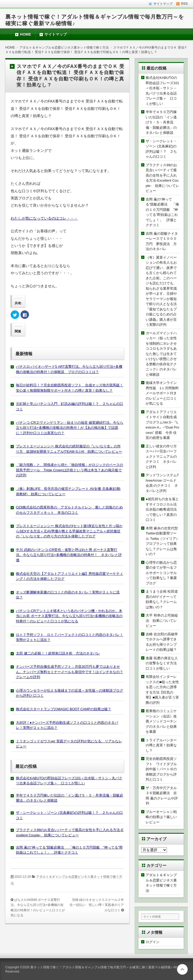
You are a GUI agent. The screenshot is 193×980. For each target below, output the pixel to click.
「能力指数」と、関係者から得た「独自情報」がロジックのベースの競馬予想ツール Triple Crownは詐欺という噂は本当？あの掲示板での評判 (70, 470)
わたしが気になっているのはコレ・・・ (44, 218)
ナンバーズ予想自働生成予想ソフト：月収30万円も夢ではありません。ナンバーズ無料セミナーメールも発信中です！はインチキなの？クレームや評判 (70, 672)
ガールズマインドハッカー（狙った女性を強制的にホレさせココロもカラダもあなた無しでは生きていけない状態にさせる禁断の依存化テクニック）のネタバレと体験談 (161, 354)
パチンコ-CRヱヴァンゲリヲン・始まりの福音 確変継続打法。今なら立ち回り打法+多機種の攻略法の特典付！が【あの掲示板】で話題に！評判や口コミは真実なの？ (70, 428)
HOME (26, 34)
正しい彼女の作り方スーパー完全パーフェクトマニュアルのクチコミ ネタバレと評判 (161, 457)
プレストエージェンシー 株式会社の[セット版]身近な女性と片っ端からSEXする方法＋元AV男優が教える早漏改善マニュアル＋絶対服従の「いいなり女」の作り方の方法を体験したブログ (69, 531)
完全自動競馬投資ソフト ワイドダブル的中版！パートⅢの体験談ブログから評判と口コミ (161, 769)
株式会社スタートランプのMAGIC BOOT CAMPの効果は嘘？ (64, 709)
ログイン (153, 942)
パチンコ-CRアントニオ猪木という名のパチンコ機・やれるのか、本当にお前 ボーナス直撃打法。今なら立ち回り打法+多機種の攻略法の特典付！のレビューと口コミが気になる (69, 616)
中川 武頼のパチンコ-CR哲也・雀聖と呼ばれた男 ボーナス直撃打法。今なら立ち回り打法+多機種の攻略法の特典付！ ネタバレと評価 (69, 555)
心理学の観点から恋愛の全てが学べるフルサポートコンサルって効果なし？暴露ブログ (161, 573)
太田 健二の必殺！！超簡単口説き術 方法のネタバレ (58, 653)
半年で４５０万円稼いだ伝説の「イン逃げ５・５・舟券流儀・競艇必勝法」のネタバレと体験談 (161, 122)
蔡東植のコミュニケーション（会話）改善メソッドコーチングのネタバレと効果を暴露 (161, 721)
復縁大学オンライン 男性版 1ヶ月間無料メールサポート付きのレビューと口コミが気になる (163, 393)
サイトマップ (56, 34)
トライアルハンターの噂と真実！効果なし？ (161, 745)
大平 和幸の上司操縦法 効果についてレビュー (162, 620)
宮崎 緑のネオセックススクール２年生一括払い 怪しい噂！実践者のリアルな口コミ (97, 905)
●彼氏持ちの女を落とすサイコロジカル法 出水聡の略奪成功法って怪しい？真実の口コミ (163, 509)
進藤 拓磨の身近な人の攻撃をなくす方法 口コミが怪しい (163, 663)
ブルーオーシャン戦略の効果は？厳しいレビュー (161, 817)
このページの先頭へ (182, 969)
